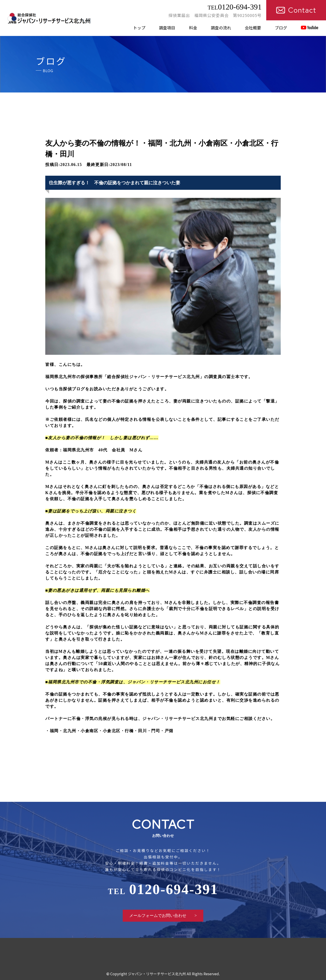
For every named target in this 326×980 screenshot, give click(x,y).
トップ (139, 28)
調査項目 (167, 28)
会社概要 (253, 28)
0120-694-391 (235, 7)
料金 (193, 28)
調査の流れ (221, 28)
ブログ (281, 28)
